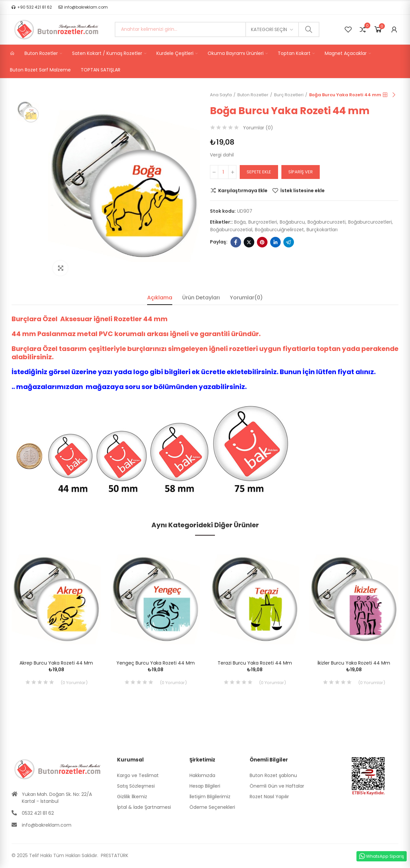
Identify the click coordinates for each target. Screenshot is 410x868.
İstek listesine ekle (303, 191)
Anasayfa (385, 95)
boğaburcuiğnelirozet (279, 230)
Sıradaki (393, 95)
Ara (309, 29)
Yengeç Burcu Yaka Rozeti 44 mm (156, 663)
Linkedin (275, 242)
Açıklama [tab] (160, 298)
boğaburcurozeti (327, 222)
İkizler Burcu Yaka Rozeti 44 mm (354, 663)
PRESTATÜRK (114, 855)
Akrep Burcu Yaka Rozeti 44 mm (56, 663)
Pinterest (262, 242)
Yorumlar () (258, 128)
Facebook (236, 242)
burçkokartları (322, 230)
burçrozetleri (263, 222)
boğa (240, 222)
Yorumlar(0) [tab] (246, 298)
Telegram (289, 242)
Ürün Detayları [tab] (201, 298)
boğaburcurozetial (231, 230)
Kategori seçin (269, 29)
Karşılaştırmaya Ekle (243, 191)
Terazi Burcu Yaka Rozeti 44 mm (255, 663)
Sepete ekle (259, 172)
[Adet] (223, 172)
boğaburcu (292, 222)
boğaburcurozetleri (370, 222)
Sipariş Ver (301, 172)
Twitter (249, 242)
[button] (32, 7)
